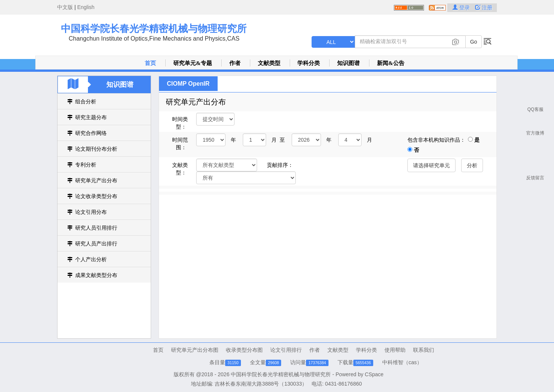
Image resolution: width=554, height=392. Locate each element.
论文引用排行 (286, 350)
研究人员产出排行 (96, 244)
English (86, 7)
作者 (235, 63)
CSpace (374, 374)
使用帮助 (395, 350)
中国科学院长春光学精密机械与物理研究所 (154, 29)
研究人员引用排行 (96, 228)
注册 (484, 8)
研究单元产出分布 (96, 180)
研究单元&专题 (193, 63)
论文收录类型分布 (96, 196)
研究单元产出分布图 (195, 350)
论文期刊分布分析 (96, 149)
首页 (150, 63)
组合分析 (86, 101)
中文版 (65, 7)
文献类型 (269, 63)
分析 (472, 165)
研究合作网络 (91, 133)
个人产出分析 (91, 259)
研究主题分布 (91, 117)
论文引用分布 (91, 212)
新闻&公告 (391, 63)
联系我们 (424, 350)
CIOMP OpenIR (188, 84)
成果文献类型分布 (96, 275)
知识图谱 (348, 63)
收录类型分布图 (244, 350)
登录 (462, 8)
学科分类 (309, 63)
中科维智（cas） (402, 362)
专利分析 (86, 165)
